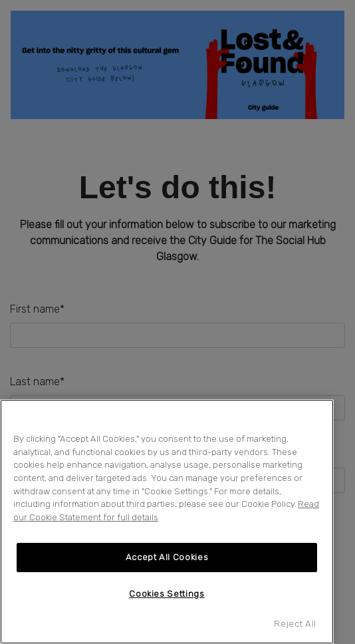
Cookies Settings (167, 594)
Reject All (295, 624)
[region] (167, 522)
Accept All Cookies (167, 557)
